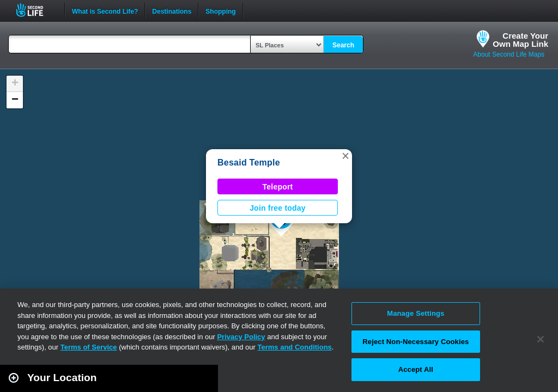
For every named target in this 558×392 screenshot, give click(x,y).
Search (343, 45)
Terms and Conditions (295, 347)
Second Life (36, 10)
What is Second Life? (105, 10)
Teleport (278, 187)
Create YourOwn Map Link (520, 40)
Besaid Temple (249, 163)
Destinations (172, 10)
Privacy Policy (241, 337)
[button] (345, 156)
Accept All (416, 369)
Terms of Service (89, 347)
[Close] (541, 339)
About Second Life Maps (509, 54)
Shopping (220, 10)
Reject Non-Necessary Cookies (416, 342)
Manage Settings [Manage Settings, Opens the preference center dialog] (416, 313)
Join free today (278, 208)
